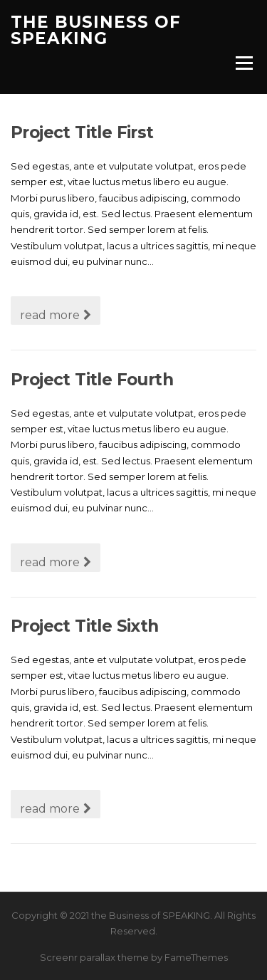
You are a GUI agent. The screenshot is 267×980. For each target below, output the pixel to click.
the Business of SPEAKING (96, 30)
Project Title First (82, 132)
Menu (244, 63)
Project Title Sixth (85, 626)
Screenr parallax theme (94, 957)
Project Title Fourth (92, 380)
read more (56, 315)
